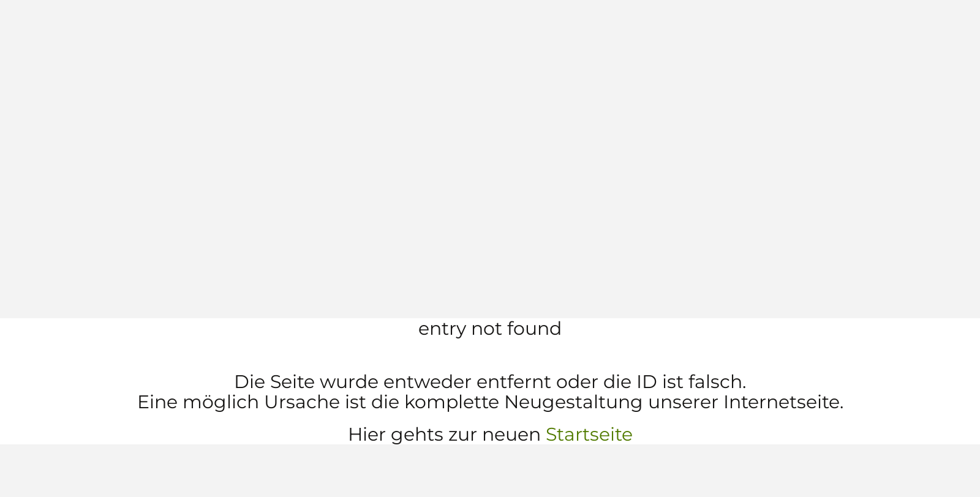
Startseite (589, 434)
